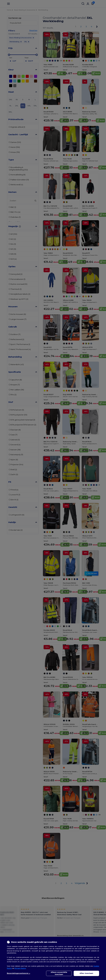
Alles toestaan (86, 973)
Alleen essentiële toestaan (59, 973)
